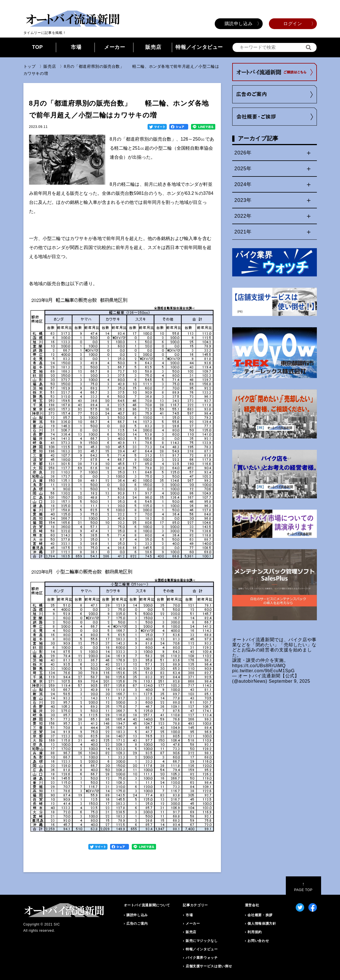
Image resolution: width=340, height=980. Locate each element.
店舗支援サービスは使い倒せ (209, 966)
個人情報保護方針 (262, 924)
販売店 (153, 47)
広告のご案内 (137, 924)
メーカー (115, 47)
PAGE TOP (303, 887)
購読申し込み (239, 24)
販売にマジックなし (202, 941)
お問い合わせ (258, 941)
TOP (37, 47)
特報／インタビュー (199, 47)
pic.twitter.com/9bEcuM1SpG (264, 671)
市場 (76, 47)
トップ (30, 66)
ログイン (293, 24)
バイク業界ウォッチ (202, 958)
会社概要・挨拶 (260, 915)
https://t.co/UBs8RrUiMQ (259, 666)
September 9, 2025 (289, 681)
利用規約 (255, 932)
